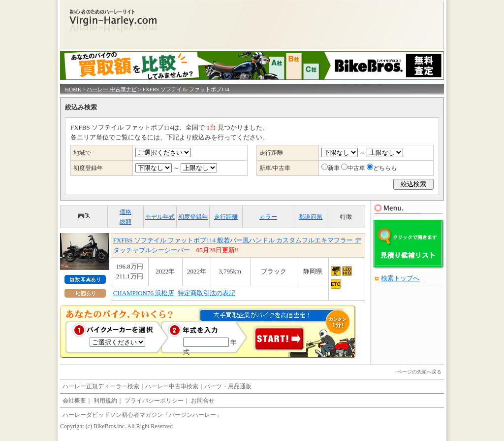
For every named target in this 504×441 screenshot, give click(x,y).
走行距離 (226, 217)
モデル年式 (160, 217)
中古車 (356, 168)
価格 (126, 212)
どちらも (385, 168)
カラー (268, 217)
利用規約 (105, 401)
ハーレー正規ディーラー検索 (101, 386)
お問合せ (203, 401)
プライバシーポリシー (154, 401)
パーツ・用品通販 (228, 386)
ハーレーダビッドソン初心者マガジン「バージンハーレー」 (142, 415)
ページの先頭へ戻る (419, 372)
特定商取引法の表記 (206, 293)
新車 (334, 168)
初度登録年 (193, 217)
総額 (126, 222)
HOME (73, 89)
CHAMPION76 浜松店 (144, 293)
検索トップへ (400, 278)
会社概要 (74, 401)
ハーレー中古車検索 (172, 386)
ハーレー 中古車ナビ (112, 89)
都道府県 (311, 217)
